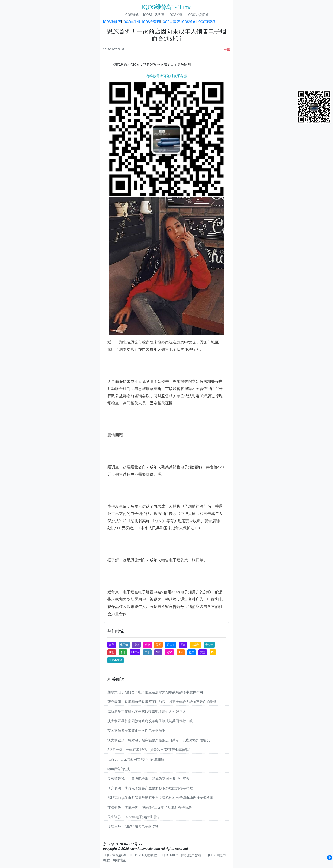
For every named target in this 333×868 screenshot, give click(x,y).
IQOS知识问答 (198, 15)
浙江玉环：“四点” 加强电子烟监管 (133, 827)
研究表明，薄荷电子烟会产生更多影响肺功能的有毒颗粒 (150, 788)
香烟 (183, 645)
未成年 (195, 645)
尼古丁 (171, 645)
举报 (227, 49)
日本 (147, 652)
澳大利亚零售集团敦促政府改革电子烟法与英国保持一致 (150, 721)
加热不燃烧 (116, 660)
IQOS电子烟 (132, 22)
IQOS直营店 (206, 22)
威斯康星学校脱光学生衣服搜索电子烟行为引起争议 (147, 711)
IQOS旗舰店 (112, 22)
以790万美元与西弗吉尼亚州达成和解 (136, 759)
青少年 (209, 645)
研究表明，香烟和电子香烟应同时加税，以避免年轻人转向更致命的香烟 (162, 702)
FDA (158, 652)
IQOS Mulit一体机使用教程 (181, 855)
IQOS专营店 (151, 22)
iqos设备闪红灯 (119, 769)
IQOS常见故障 (154, 15)
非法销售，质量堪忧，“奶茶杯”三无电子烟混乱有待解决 (150, 807)
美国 (158, 645)
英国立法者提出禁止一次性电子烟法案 (136, 731)
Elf (213, 652)
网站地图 (119, 860)
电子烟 (124, 645)
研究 (148, 645)
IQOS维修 (132, 15)
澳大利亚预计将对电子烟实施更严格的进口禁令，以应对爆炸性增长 (159, 740)
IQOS (169, 652)
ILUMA (135, 652)
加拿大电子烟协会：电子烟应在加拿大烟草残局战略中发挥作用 (155, 692)
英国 (203, 652)
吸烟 (136, 645)
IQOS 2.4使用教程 (144, 855)
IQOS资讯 (176, 15)
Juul (181, 652)
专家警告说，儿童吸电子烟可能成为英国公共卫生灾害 (148, 779)
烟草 (112, 645)
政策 (192, 652)
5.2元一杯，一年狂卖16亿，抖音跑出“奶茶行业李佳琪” (149, 750)
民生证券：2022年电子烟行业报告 (133, 817)
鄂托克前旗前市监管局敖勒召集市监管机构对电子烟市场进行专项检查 (160, 798)
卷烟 (123, 652)
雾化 (112, 652)
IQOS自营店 (171, 22)
